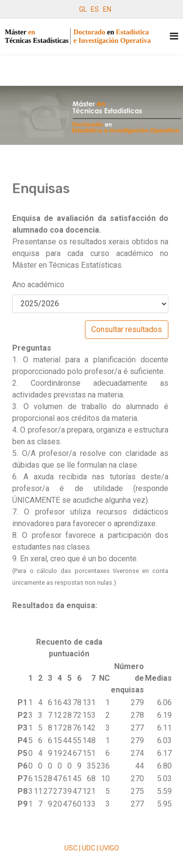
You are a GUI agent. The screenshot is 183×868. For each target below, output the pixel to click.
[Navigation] (174, 36)
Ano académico (38, 285)
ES (95, 9)
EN (107, 9)
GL (83, 9)
